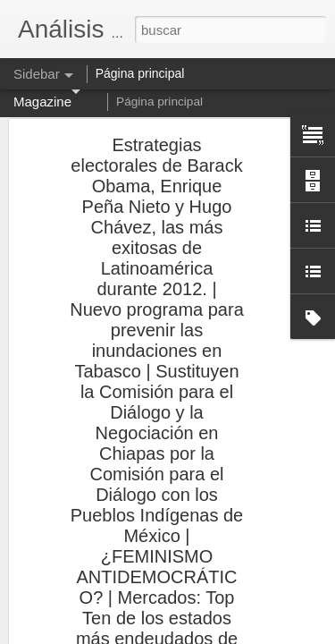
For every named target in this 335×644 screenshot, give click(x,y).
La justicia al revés (88, 391)
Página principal (159, 102)
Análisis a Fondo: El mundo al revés (129, 431)
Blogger (237, 634)
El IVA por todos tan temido (109, 592)
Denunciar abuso (296, 634)
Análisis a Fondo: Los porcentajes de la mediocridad (168, 512)
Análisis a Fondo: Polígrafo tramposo (132, 552)
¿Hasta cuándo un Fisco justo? (117, 471)
